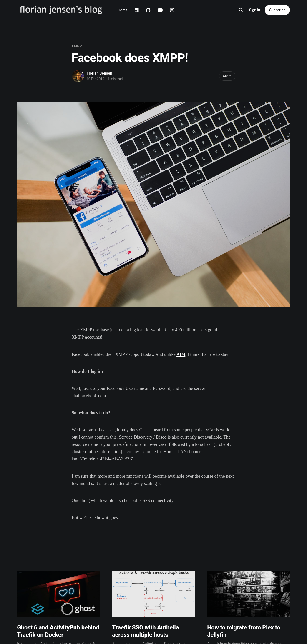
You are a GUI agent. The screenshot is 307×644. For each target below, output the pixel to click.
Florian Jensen (99, 73)
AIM (181, 354)
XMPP (77, 46)
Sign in (255, 10)
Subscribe (277, 10)
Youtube (160, 10)
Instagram (172, 10)
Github (148, 10)
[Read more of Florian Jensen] (78, 76)
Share (227, 76)
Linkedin (137, 10)
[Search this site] (241, 10)
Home (122, 10)
